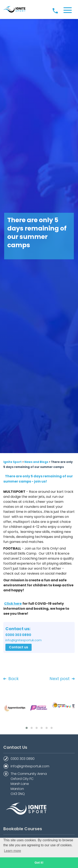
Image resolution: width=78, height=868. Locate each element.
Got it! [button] (39, 863)
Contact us (19, 647)
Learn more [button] (12, 851)
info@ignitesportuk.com (30, 766)
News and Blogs (36, 462)
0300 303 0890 (23, 759)
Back (11, 679)
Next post (62, 679)
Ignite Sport (12, 462)
